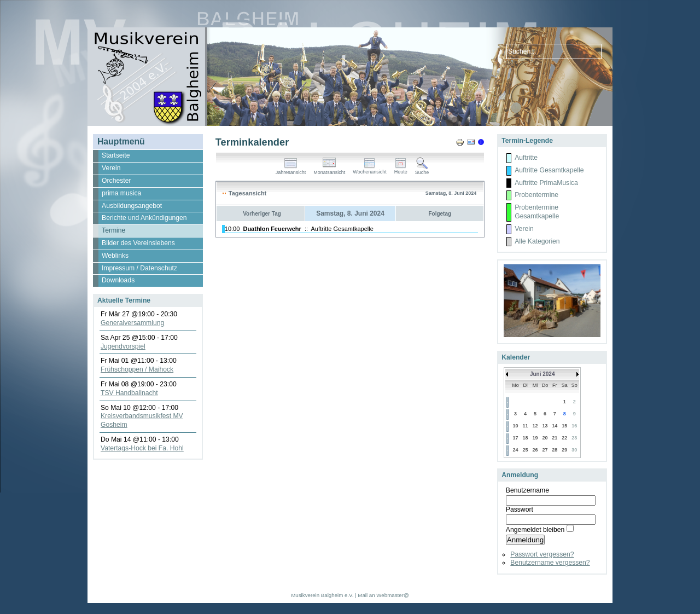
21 (555, 438)
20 (545, 438)
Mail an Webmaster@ (383, 595)
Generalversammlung (132, 323)
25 (526, 450)
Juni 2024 (542, 374)
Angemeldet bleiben (535, 530)
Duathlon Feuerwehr (272, 229)
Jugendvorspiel (123, 346)
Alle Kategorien (537, 241)
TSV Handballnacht (129, 393)
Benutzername (527, 490)
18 (526, 438)
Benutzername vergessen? (550, 563)
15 (564, 426)
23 (574, 438)
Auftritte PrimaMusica (546, 183)
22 (564, 438)
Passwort (520, 509)
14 (555, 426)
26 (535, 450)
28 (555, 450)
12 (535, 426)
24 (515, 450)
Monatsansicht (329, 170)
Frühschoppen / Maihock (137, 369)
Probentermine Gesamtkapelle (537, 212)
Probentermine (536, 195)
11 (526, 426)
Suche (422, 170)
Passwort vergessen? (542, 554)
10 (515, 426)
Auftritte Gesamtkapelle (342, 229)
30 (574, 450)
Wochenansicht (369, 170)
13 (545, 426)
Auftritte (526, 158)
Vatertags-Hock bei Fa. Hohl (142, 448)
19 (535, 438)
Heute (401, 170)
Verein (524, 229)
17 (515, 438)
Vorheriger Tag (262, 214)
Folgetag (440, 214)
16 (574, 426)
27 (545, 450)
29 (564, 450)
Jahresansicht (291, 170)
